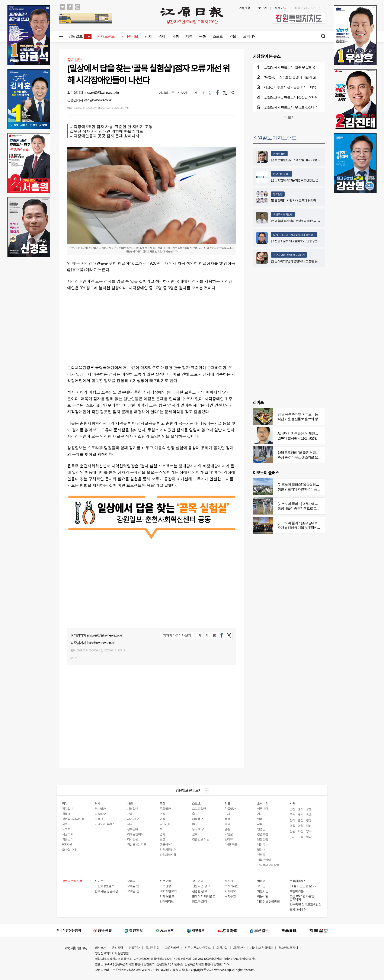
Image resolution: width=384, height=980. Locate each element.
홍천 (300, 820)
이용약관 (263, 896)
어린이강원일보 (104, 886)
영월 (292, 826)
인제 (292, 837)
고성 (300, 837)
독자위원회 (152, 947)
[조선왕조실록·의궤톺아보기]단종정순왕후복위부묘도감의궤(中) (310, 241)
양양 (309, 837)
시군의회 (68, 834)
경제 (162, 36)
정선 (309, 826)
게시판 (229, 881)
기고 (260, 814)
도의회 (66, 829)
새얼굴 (229, 834)
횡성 (309, 820)
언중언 (261, 829)
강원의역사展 (168, 855)
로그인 (262, 8)
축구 (195, 814)
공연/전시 (166, 824)
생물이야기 (167, 844)
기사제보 (230, 891)
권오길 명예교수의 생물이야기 (289, 255)
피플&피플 (231, 844)
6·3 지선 (67, 844)
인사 (227, 814)
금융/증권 (100, 814)
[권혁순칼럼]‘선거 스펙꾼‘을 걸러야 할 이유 (297, 160)
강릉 (309, 809)
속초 (309, 814)
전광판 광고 (199, 891)
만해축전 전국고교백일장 (305, 904)
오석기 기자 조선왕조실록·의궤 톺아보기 (294, 235)
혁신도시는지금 (137, 844)
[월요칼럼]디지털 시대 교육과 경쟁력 (293, 200)
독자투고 (230, 896)
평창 (300, 826)
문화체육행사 (298, 881)
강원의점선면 (168, 849)
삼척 (292, 820)
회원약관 (239, 947)
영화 (162, 834)
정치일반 (68, 808)
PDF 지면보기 (168, 891)
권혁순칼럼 (264, 860)
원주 (300, 809)
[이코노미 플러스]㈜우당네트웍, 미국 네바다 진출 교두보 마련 (320, 523)
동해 (292, 814)
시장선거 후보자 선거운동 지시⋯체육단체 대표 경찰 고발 (303, 87)
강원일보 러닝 (201, 839)
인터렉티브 (130, 36)
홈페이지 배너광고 (204, 896)
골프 (195, 834)
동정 (227, 819)
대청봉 (261, 844)
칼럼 (260, 819)
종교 (162, 839)
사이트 (99, 881)
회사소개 (100, 947)
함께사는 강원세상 (106, 891)
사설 (260, 824)
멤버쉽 (261, 881)
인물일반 (230, 808)
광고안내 (198, 881)
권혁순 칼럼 (279, 154)
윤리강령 (117, 947)
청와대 (66, 814)
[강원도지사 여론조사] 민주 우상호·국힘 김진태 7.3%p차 (302, 67)
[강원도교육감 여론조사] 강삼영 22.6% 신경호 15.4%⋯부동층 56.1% (310, 97)
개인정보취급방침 (268, 901)
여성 (162, 819)
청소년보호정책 (288, 947)
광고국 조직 (199, 901)
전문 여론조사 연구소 (198, 947)
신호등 (261, 855)
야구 (195, 824)
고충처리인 (172, 947)
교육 (130, 814)
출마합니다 (69, 849)
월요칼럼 (278, 194)
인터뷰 (229, 839)
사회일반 (133, 808)
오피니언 (250, 36)
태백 (300, 814)
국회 (65, 824)
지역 (189, 36)
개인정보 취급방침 (261, 947)
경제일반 (100, 808)
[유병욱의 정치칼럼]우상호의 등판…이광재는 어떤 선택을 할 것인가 (312, 221)
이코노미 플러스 (282, 174)
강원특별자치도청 (73, 819)
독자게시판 (232, 886)
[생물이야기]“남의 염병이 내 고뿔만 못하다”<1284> (302, 261)
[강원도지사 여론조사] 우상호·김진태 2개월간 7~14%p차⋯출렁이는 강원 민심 (317, 107)
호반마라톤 (297, 891)
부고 (227, 824)
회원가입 (281, 8)
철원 (292, 831)
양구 (309, 831)
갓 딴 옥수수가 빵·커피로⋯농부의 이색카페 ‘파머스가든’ (316, 414)
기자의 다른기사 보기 (173, 93)
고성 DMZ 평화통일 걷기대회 (302, 898)
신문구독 (165, 881)
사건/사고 (133, 819)
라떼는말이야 (135, 834)
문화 (202, 36)
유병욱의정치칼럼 (268, 865)
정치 (148, 36)
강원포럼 (263, 834)
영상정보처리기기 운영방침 (112, 953)
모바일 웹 (133, 891)
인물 (233, 36)
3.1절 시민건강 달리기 (303, 886)
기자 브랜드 (106, 36)
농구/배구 (198, 829)
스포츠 (217, 36)
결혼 (227, 829)
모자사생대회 (298, 909)
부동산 (99, 819)
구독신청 (244, 8)
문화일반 (165, 808)
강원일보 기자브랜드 (275, 137)
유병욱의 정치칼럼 (283, 214)
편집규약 (134, 947)
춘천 (292, 809)
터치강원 (133, 839)
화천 (300, 831)
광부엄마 (133, 829)
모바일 (131, 881)
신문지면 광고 (201, 886)
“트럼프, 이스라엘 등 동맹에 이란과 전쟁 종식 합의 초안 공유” (306, 77)
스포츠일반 (199, 808)
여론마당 (263, 808)
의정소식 (68, 839)
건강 (162, 814)
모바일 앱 (133, 886)
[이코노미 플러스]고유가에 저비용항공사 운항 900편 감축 (317, 504)
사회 (175, 36)
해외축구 (198, 819)
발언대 (261, 849)
